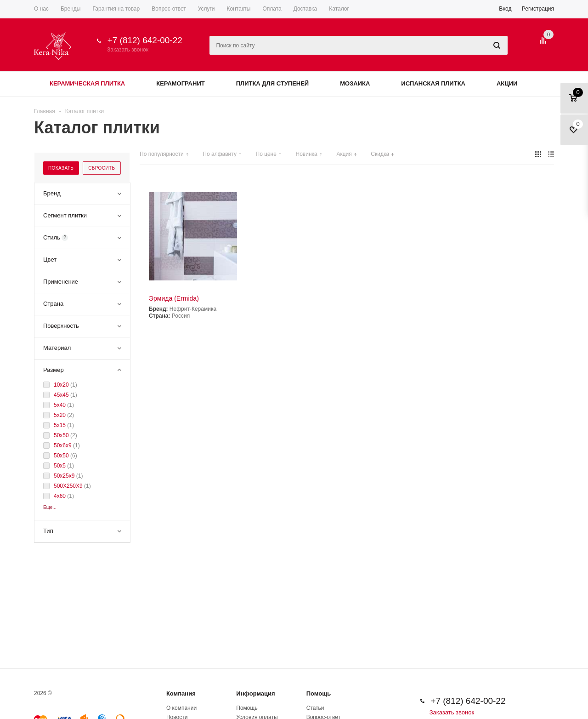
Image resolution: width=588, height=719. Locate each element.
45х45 (62, 395)
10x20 (62, 385)
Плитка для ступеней (273, 83)
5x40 (60, 405)
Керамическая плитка (87, 83)
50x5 (60, 466)
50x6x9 (63, 445)
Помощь (319, 693)
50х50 (62, 435)
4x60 (60, 496)
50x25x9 (65, 476)
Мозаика (355, 83)
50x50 (62, 456)
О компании (181, 708)
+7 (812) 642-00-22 (145, 40)
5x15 (60, 425)
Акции (507, 83)
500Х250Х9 (69, 486)
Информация (255, 693)
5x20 (60, 415)
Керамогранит (180, 83)
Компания (181, 693)
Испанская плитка (433, 83)
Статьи (315, 708)
